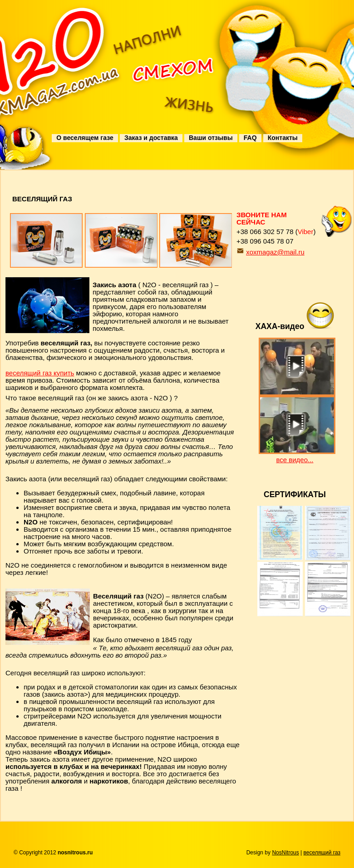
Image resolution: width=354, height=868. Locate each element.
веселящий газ (322, 853)
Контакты (283, 138)
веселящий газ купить (40, 373)
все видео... (295, 460)
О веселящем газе (85, 138)
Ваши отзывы (211, 138)
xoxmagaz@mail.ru (275, 252)
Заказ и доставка (151, 138)
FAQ (250, 138)
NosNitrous (285, 853)
